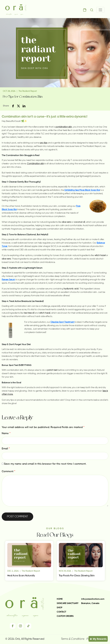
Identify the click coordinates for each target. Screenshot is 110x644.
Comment (8, 471)
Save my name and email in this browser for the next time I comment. (45, 464)
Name (6, 433)
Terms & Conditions (72, 639)
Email (6, 449)
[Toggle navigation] (100, 10)
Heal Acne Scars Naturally (21, 576)
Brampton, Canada (90, 603)
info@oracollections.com (93, 599)
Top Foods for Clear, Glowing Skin (77, 576)
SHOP (59, 608)
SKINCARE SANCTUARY (68, 603)
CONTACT (61, 612)
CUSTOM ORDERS (65, 616)
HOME (60, 599)
